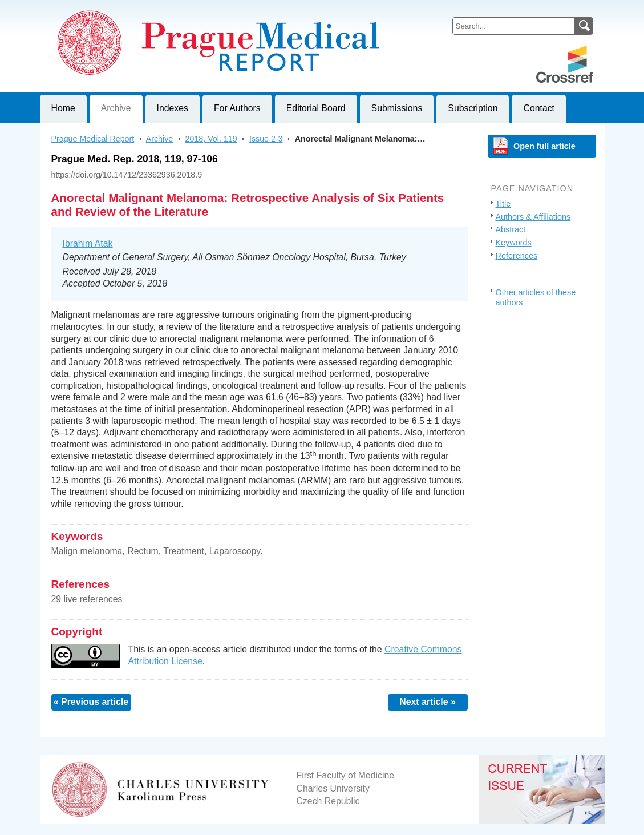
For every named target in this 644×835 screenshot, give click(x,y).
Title (503, 204)
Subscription (473, 108)
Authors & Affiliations (533, 217)
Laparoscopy (235, 551)
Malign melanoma (87, 551)
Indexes (173, 108)
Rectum (143, 551)
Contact (539, 108)
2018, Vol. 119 (211, 139)
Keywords (514, 243)
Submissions (397, 108)
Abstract (511, 229)
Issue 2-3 (266, 139)
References (517, 256)
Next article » (428, 702)
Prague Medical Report (93, 139)
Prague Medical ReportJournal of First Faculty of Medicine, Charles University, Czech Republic (180, 9)
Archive (116, 108)
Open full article (544, 146)
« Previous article (91, 702)
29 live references (87, 599)
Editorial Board (316, 108)
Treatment (184, 551)
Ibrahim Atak (88, 243)
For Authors (237, 108)
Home (63, 108)
